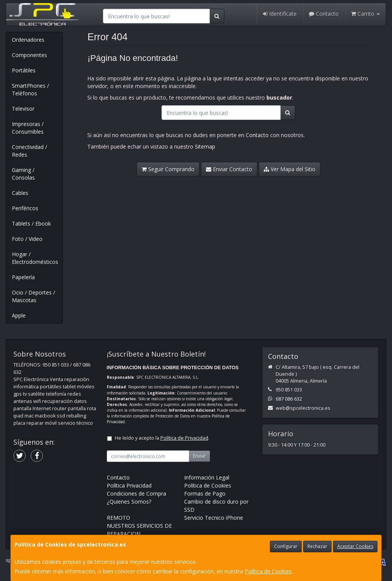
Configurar (286, 546)
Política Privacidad (129, 485)
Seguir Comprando (168, 169)
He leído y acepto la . (162, 438)
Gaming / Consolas (23, 174)
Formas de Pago (205, 493)
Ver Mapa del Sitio (290, 169)
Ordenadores (28, 40)
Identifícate (280, 14)
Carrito (365, 14)
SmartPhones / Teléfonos (30, 89)
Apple (19, 315)
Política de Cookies (268, 571)
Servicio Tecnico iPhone (214, 518)
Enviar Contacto (229, 169)
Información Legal (207, 477)
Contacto (324, 14)
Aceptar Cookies (355, 546)
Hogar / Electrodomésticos (35, 258)
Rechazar (317, 546)
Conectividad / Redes (29, 151)
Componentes (29, 55)
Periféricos (25, 208)
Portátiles (24, 70)
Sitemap (205, 146)
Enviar (199, 456)
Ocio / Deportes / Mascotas (33, 296)
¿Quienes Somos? (129, 502)
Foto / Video (27, 239)
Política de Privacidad (184, 438)
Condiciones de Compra (136, 493)
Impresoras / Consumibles (28, 128)
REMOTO (118, 518)
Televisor (23, 109)
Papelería (23, 277)
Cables (20, 193)
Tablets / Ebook (31, 223)
